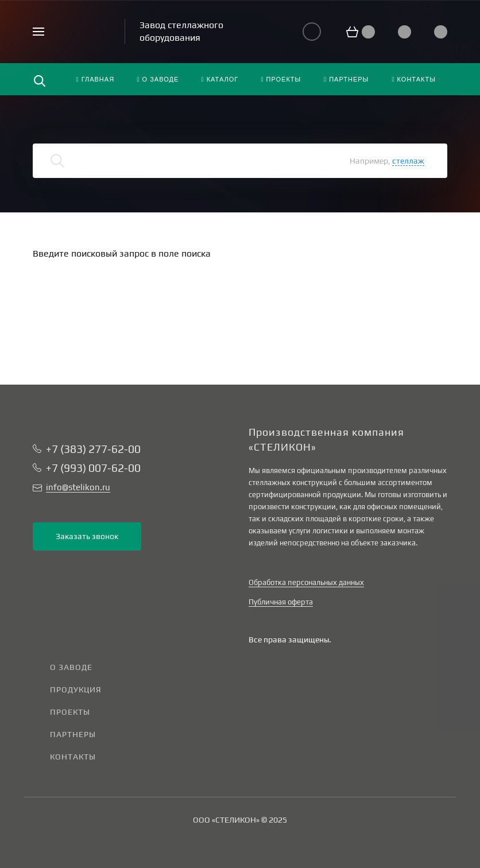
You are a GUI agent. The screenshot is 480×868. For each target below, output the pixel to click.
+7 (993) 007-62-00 (93, 468)
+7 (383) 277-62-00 (93, 449)
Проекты (70, 712)
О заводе (71, 667)
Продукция (76, 689)
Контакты (73, 757)
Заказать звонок (87, 536)
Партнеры (73, 734)
